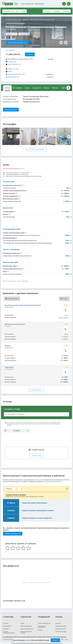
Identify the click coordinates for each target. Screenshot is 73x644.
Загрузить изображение (27, 629)
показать (30, 54)
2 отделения (12, 62)
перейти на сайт (13, 69)
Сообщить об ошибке (61, 626)
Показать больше (36, 390)
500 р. (66, 334)
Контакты (58, 623)
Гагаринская (12, 77)
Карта (64, 88)
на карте (51, 59)
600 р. (66, 315)
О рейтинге (6, 629)
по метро (66, 11)
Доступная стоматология (15, 324)
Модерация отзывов (61, 632)
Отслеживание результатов (42, 627)
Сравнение (37, 88)
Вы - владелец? (10, 50)
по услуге (47, 11)
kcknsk (10, 72)
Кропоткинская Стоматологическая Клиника (23, 305)
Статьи (22, 623)
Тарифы (40, 630)
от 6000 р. (65, 337)
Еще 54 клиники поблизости (17, 43)
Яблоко (8, 346)
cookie (27, 640)
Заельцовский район (15, 74)
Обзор (7, 88)
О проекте (6, 623)
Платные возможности (44, 623)
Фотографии (17, 88)
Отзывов (23, 34)
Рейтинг (55, 88)
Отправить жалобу (60, 629)
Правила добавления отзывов (26, 632)
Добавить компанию (26, 626)
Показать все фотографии (36, 149)
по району (57, 11)
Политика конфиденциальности (9, 632)
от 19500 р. (65, 339)
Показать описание (11, 110)
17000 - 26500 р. (63, 318)
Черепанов (9, 367)
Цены (18, 11)
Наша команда (7, 626)
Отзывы (23, 11)
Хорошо (55, 640)
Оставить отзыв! (37, 455)
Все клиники (9, 11)
